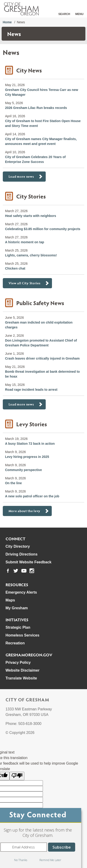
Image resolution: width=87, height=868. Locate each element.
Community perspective (24, 470)
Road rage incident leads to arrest (31, 390)
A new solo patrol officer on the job (32, 496)
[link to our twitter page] (16, 571)
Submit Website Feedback (29, 562)
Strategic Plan (18, 627)
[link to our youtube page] (24, 571)
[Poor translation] (17, 776)
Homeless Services (23, 635)
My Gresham (17, 608)
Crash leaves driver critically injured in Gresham (42, 358)
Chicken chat (15, 268)
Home (7, 22)
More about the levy (24, 511)
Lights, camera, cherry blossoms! (31, 255)
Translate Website (21, 678)
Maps (10, 600)
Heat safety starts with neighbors (31, 216)
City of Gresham (27, 700)
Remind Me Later (50, 860)
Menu (79, 14)
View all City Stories (25, 283)
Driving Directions (22, 554)
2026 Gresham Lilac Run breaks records (36, 108)
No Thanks (21, 860)
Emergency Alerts (21, 592)
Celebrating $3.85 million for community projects (43, 229)
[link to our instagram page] (32, 571)
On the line (13, 483)
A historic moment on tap (25, 242)
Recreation (15, 643)
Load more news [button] (21, 176)
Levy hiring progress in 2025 (27, 457)
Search (64, 14)
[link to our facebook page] (8, 571)
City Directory (18, 546)
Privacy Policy (18, 662)
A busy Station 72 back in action (30, 444)
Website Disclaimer (23, 670)
